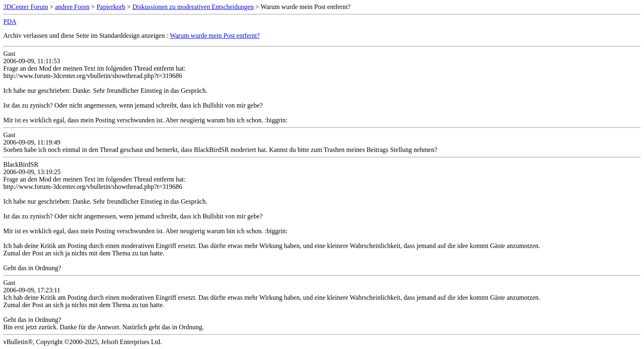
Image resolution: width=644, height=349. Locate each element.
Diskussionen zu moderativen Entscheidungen (193, 7)
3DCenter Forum (26, 7)
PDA (10, 22)
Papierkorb (111, 7)
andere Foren (72, 7)
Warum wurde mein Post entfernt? (215, 36)
